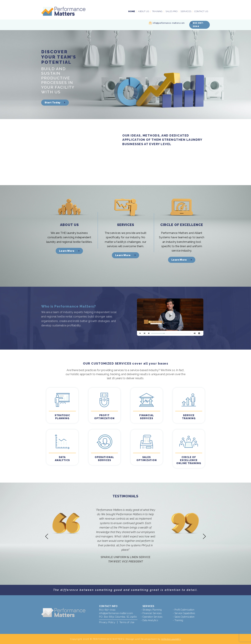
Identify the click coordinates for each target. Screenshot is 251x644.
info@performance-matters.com (169, 23)
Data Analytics (150, 620)
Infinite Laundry (171, 639)
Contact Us (201, 11)
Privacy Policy (107, 622)
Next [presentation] (204, 536)
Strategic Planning (152, 610)
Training (157, 11)
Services (186, 11)
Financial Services (152, 613)
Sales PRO (172, 11)
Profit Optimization (184, 610)
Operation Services (153, 617)
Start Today (55, 102)
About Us (144, 11)
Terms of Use (127, 622)
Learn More (69, 251)
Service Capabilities (185, 613)
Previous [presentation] (47, 536)
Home (132, 11)
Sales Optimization (185, 617)
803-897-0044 (107, 610)
